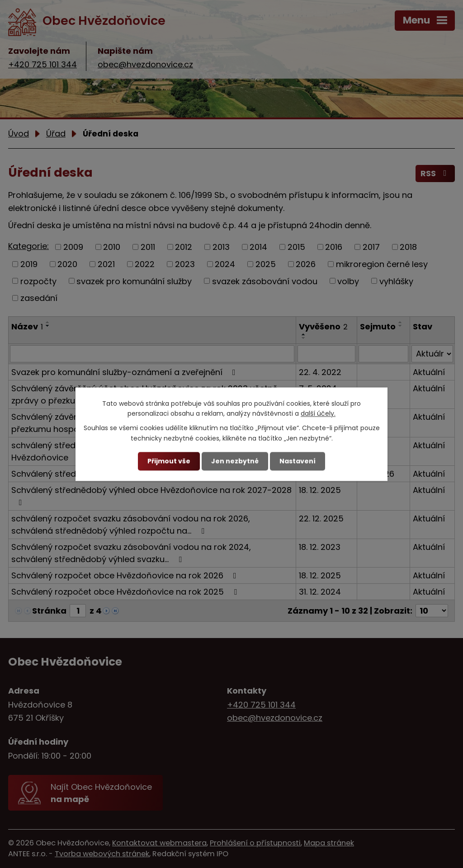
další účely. (318, 413)
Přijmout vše (169, 461)
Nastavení (298, 461)
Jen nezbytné (235, 461)
